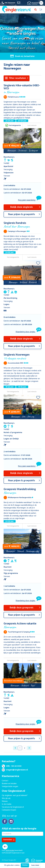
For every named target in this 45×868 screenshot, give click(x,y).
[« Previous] (15, 748)
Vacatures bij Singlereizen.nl (13, 807)
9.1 (41, 3)
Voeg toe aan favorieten (38, 131)
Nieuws (5, 801)
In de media (7, 804)
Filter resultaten (17, 78)
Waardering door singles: (28, 332)
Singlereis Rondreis (22, 225)
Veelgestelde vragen (10, 786)
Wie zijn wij (6, 798)
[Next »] (29, 748)
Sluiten (25, 865)
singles (10, 851)
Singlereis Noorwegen (22, 356)
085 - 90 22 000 (12, 766)
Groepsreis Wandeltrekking (22, 491)
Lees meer (35, 865)
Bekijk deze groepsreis (25, 608)
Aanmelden (9, 840)
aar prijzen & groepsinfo (24, 214)
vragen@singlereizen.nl (15, 770)
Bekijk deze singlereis (25, 207)
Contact (5, 781)
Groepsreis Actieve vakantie (22, 625)
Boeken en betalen (9, 784)
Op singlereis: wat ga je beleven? (15, 795)
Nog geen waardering (27, 200)
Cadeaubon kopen (9, 810)
